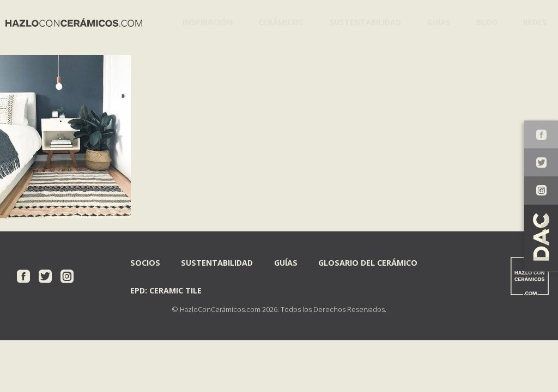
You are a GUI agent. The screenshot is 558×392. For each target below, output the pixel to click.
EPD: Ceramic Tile (166, 290)
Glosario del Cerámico (368, 262)
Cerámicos (277, 21)
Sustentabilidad (359, 21)
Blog (483, 21)
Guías (433, 21)
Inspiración (205, 21)
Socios (145, 262)
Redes (533, 21)
